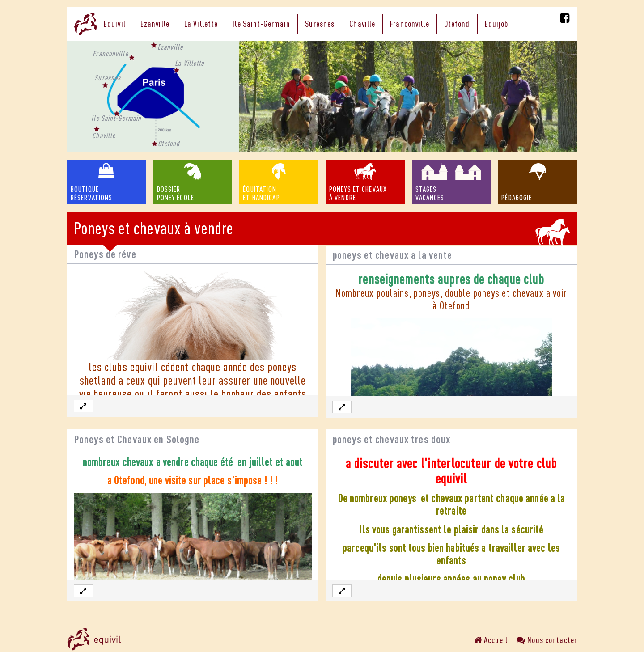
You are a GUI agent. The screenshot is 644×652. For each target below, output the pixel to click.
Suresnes (320, 24)
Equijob (497, 24)
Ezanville (155, 24)
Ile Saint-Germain (261, 24)
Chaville (362, 24)
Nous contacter (547, 640)
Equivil (115, 24)
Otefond (457, 24)
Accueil (491, 640)
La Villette (201, 24)
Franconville (409, 24)
